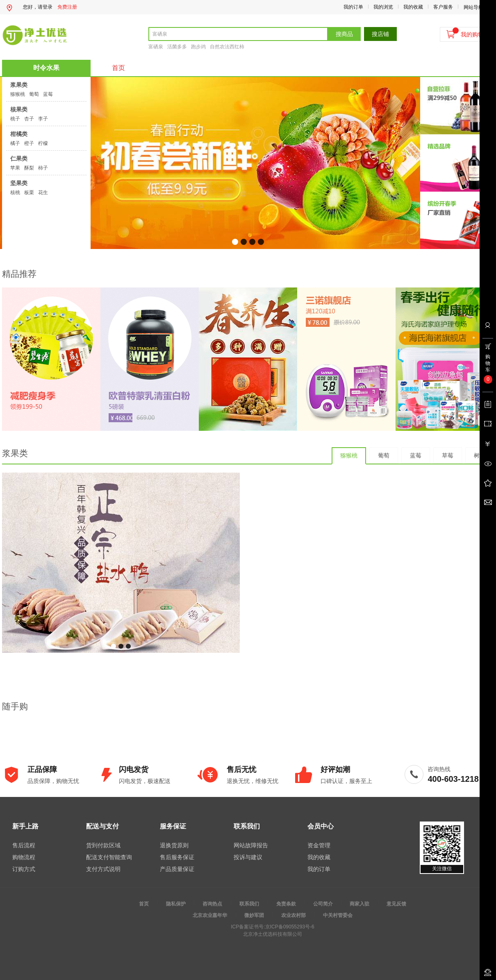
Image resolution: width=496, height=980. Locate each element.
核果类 (19, 109)
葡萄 (34, 94)
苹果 (15, 168)
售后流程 (24, 845)
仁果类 (19, 158)
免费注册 (67, 7)
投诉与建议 (248, 857)
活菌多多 (177, 47)
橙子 (29, 143)
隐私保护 (176, 904)
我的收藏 (413, 7)
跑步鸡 (198, 47)
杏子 (29, 119)
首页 (118, 68)
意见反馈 (396, 904)
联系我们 (249, 904)
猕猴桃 (18, 94)
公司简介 (323, 904)
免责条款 (286, 904)
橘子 (15, 143)
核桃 (15, 192)
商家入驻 (359, 904)
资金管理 (319, 845)
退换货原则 (174, 845)
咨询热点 (212, 904)
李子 (43, 119)
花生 (43, 192)
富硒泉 (156, 47)
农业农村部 (294, 915)
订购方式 (24, 869)
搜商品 (344, 34)
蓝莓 (48, 94)
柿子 (43, 168)
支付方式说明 (103, 869)
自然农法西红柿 (227, 47)
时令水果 (46, 68)
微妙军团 (254, 915)
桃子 (15, 119)
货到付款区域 (103, 845)
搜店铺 (380, 34)
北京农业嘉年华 (210, 915)
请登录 (45, 7)
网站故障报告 (251, 845)
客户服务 (443, 7)
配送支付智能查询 (109, 857)
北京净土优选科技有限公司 (273, 934)
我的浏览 (383, 7)
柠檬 (43, 143)
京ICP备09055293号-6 (290, 927)
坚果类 (19, 183)
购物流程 (24, 857)
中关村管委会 (338, 915)
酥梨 (29, 168)
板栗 (29, 192)
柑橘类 (19, 134)
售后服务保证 (177, 857)
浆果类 (19, 85)
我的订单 (353, 7)
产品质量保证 (177, 869)
